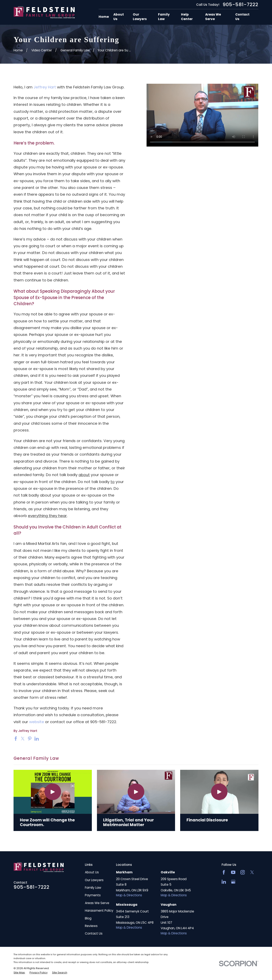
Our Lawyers (94, 880)
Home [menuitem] (104, 17)
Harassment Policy (99, 911)
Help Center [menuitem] (187, 17)
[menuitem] (19, 973)
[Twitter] (252, 872)
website (37, 722)
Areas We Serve (97, 903)
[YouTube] (233, 872)
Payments (93, 895)
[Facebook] (224, 872)
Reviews (91, 926)
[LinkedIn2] (224, 882)
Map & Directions (129, 895)
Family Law (93, 888)
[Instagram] (243, 872)
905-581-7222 (241, 5)
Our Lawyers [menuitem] (140, 17)
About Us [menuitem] (119, 17)
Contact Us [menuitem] (242, 17)
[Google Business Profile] (233, 882)
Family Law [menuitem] (164, 17)
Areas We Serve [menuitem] (213, 17)
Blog (88, 918)
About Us (92, 872)
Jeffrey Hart (45, 87)
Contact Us (94, 933)
